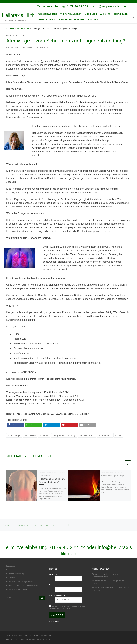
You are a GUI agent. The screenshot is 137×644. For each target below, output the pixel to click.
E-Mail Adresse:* (57, 596)
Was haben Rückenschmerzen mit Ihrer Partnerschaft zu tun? (52, 479)
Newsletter (11, 578)
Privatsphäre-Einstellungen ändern (20, 582)
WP (17, 639)
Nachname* (54, 585)
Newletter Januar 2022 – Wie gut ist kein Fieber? (108, 582)
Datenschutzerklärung (15, 574)
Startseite (10, 29)
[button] (15, 425)
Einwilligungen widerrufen (17, 589)
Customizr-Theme (43, 639)
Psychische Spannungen (113, 476)
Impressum (11, 566)
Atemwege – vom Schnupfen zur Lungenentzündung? (105, 575)
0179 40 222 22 (68, 547)
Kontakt (9, 570)
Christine (14, 47)
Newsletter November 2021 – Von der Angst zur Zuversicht (111, 589)
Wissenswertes (23, 29)
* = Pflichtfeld (56, 622)
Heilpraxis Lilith (20, 636)
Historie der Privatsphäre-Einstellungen (22, 585)
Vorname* (54, 574)
